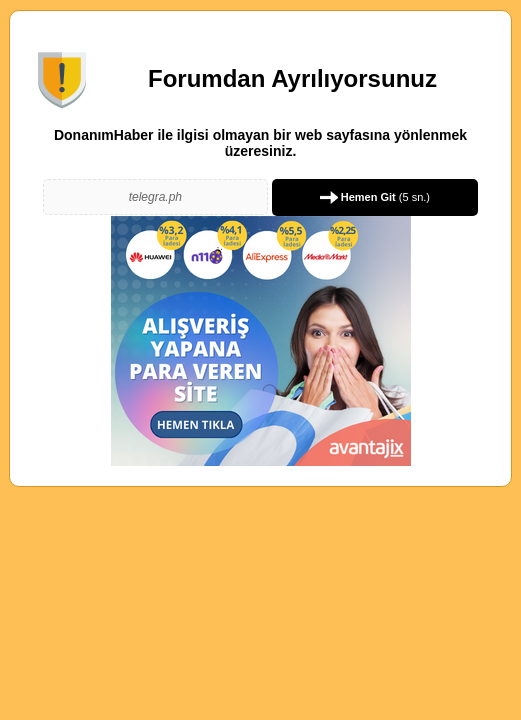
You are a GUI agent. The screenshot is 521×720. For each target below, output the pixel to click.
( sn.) (375, 197)
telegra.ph (155, 197)
